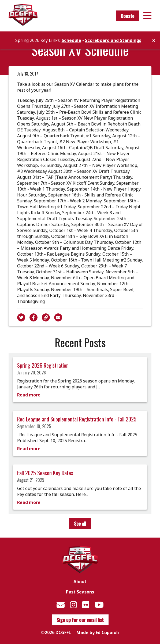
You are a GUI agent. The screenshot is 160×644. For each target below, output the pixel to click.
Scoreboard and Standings (113, 40)
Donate (127, 16)
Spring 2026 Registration (43, 365)
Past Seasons (80, 592)
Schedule (71, 40)
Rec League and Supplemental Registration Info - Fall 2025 (77, 419)
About (80, 582)
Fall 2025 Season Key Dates (45, 473)
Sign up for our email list (80, 620)
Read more (29, 395)
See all (80, 524)
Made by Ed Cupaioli (98, 632)
